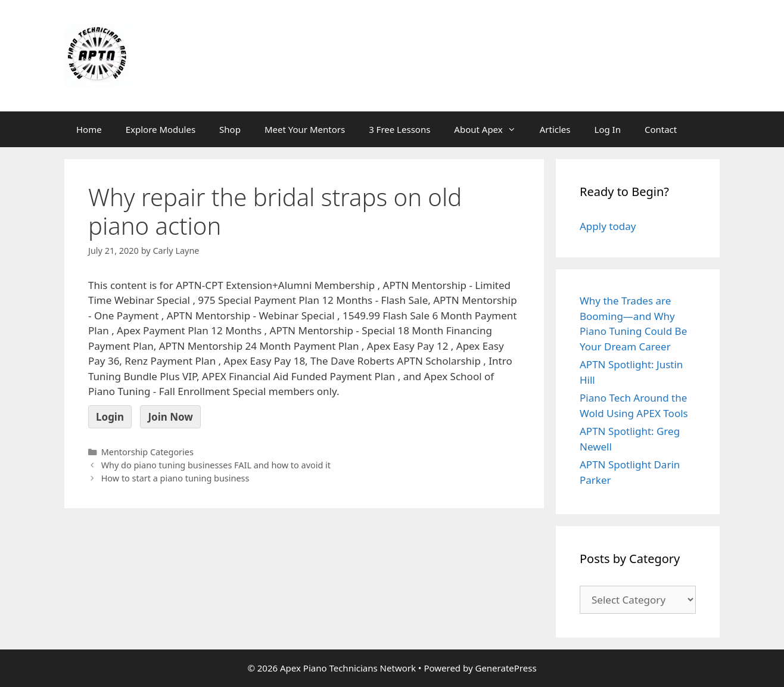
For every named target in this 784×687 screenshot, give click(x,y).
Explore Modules (161, 129)
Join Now (170, 417)
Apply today (608, 226)
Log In (608, 129)
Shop (230, 129)
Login (110, 417)
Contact (661, 129)
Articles (555, 129)
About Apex (491, 129)
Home (89, 129)
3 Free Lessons (399, 129)
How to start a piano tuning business (175, 478)
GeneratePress (505, 668)
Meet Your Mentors (305, 129)
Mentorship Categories (147, 452)
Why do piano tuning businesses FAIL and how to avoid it (216, 465)
